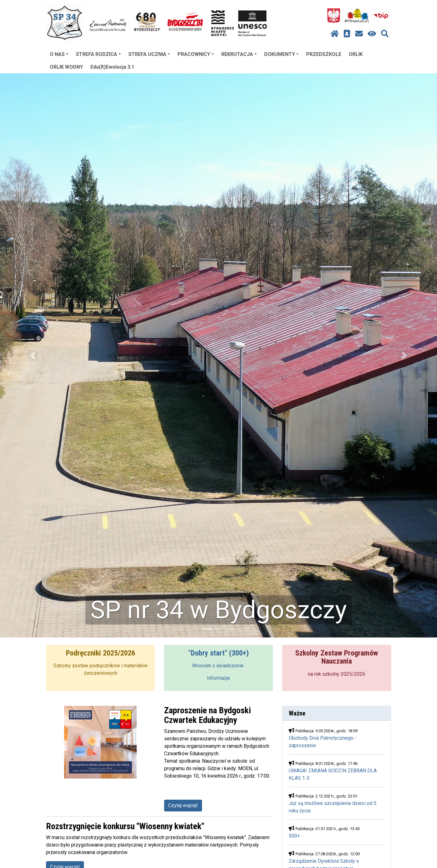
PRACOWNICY (196, 54)
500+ (294, 836)
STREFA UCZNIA (149, 54)
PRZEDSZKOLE (324, 54)
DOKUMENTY (281, 54)
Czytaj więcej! (183, 805)
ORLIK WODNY (66, 67)
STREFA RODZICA (98, 54)
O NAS (59, 54)
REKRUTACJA (239, 54)
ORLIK (356, 54)
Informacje (218, 678)
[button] (33, 355)
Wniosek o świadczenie (218, 666)
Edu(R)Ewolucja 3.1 (112, 67)
